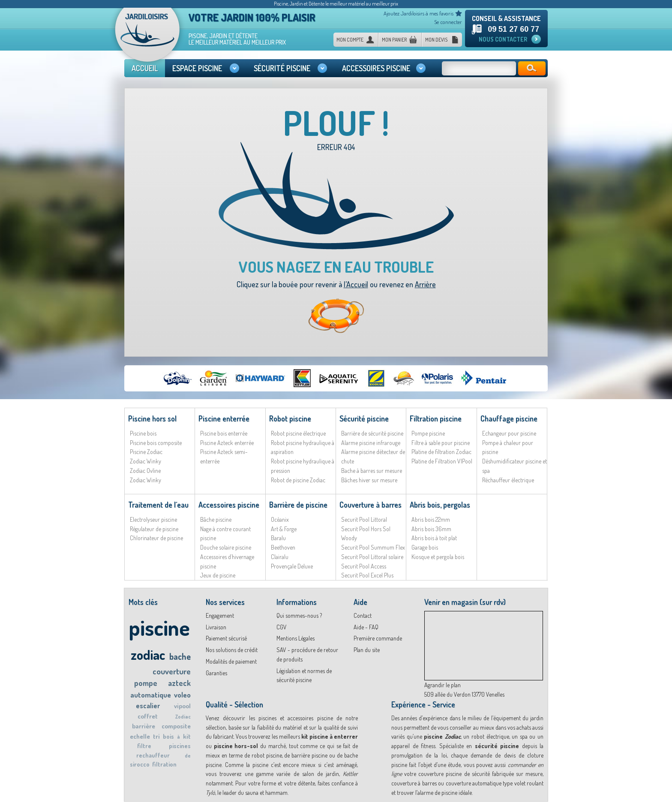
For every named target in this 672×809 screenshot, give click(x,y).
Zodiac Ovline (145, 471)
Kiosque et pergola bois (438, 557)
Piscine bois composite (156, 443)
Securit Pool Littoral (364, 519)
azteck (179, 683)
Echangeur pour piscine (509, 433)
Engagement (220, 615)
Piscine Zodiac (146, 452)
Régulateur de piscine (154, 529)
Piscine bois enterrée (224, 433)
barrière (144, 726)
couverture (172, 671)
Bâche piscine (216, 519)
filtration (164, 764)
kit (187, 736)
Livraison (216, 627)
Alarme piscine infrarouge (371, 443)
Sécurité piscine (364, 418)
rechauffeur (153, 755)
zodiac (148, 654)
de (188, 756)
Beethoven (283, 547)
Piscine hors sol (152, 418)
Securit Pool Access (364, 566)
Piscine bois (143, 433)
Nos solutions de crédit (232, 650)
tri (156, 736)
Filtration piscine (436, 418)
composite (176, 726)
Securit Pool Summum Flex (373, 547)
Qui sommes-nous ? (299, 615)
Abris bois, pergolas (440, 505)
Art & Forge (284, 529)
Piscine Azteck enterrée (227, 443)
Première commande (378, 638)
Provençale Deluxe (292, 566)
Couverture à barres (370, 505)
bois (168, 736)
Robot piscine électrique (298, 433)
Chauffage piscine (509, 418)
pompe (146, 683)
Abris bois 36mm (431, 529)
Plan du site (367, 650)
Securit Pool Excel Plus (367, 575)
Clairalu (280, 557)
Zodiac (183, 717)
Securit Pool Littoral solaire (372, 557)
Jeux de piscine (218, 575)
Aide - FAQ (366, 627)
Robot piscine (290, 418)
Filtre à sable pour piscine (441, 443)
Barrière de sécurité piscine (372, 433)
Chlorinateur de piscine (156, 538)
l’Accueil (356, 284)
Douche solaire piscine (226, 547)
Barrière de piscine (298, 505)
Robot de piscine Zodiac (298, 480)
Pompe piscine (428, 433)
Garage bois (425, 547)
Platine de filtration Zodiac (441, 452)
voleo (182, 695)
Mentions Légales (295, 638)
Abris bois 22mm (431, 519)
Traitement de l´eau (158, 505)
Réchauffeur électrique (508, 480)
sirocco (140, 764)
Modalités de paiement (231, 661)
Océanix (280, 519)
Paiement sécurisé (226, 638)
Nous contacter (503, 39)
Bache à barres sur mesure (372, 471)
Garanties (216, 673)
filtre (144, 746)
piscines (180, 746)
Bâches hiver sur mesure (369, 480)
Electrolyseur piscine (153, 519)
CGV (282, 627)
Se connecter (448, 22)
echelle (140, 736)
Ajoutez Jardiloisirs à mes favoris (418, 13)
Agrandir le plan (442, 685)
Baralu (278, 538)
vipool (182, 706)
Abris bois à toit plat (434, 538)
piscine (159, 627)
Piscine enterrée (224, 418)
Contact (363, 615)
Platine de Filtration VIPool (442, 461)
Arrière (425, 284)
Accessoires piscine (229, 505)
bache (180, 656)
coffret (148, 716)
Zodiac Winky (145, 461)
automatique (151, 695)
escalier (148, 706)
